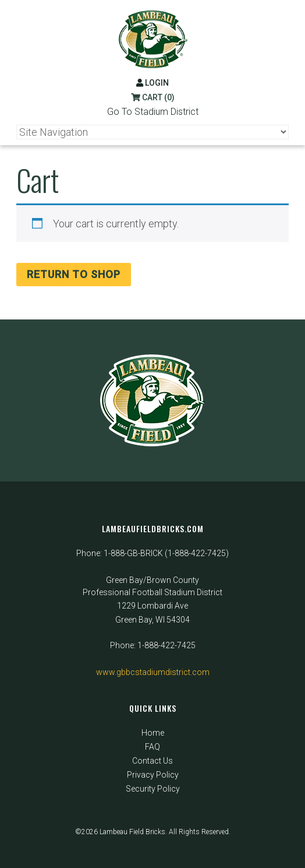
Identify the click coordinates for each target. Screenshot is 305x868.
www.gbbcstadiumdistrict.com (153, 672)
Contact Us (152, 761)
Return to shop (74, 274)
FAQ (152, 747)
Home (153, 733)
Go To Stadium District (153, 112)
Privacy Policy (153, 775)
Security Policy (153, 789)
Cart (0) (153, 97)
